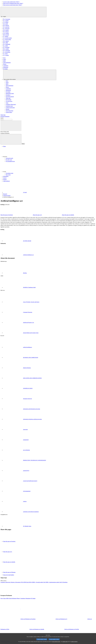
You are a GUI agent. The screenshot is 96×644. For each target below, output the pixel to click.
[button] (49, 152)
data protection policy (56, 643)
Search (2, 118)
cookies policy (65, 643)
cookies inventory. (74, 643)
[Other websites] (30, 75)
